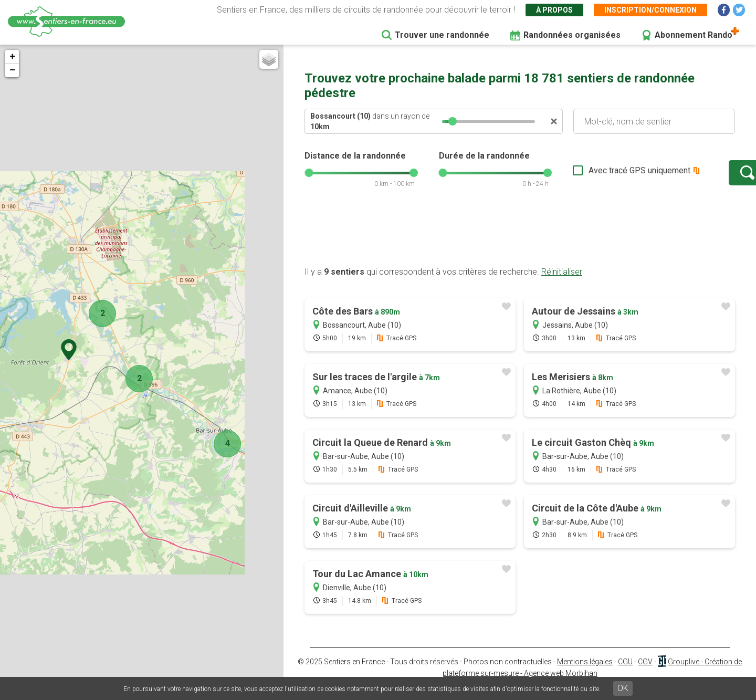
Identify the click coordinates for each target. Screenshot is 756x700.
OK (623, 688)
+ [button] (12, 57)
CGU (625, 672)
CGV (645, 672)
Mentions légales (585, 672)
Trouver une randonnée (442, 35)
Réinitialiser (562, 282)
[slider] (453, 121)
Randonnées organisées (572, 35)
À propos (554, 10)
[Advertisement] (520, 243)
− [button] (12, 70)
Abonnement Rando (694, 35)
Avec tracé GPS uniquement (606, 176)
